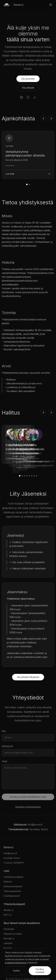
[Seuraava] (51, 118)
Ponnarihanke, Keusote (15, 940)
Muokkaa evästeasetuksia (28, 794)
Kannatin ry (9, 925)
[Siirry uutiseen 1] (27, 184)
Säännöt (8, 869)
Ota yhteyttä (28, 88)
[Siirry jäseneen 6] (32, 463)
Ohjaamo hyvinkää (13, 921)
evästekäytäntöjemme (16, 963)
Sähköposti (7, 733)
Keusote (8, 935)
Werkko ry (9, 897)
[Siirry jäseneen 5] (29, 463)
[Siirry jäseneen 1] (20, 463)
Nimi (4, 718)
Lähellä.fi (8, 930)
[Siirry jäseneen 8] (37, 463)
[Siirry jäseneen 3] (25, 463)
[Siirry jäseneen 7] (34, 463)
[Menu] (51, 5)
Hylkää (16, 971)
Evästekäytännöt (12, 883)
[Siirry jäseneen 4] (27, 463)
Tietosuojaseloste (12, 878)
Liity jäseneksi (28, 79)
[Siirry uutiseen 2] (29, 184)
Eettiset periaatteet (13, 873)
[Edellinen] (43, 118)
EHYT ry (8, 902)
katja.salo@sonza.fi (15, 454)
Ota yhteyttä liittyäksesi (28, 664)
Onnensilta (9, 916)
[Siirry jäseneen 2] (22, 463)
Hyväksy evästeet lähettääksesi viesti (28, 784)
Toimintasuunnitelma (13, 864)
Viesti (4, 748)
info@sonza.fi (35, 812)
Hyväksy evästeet (40, 971)
